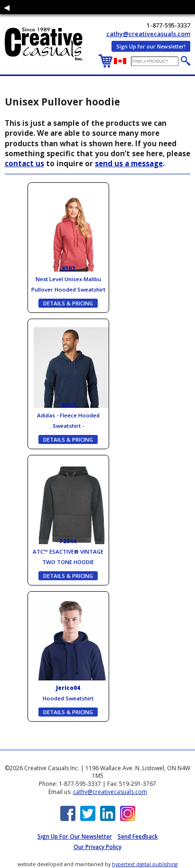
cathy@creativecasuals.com (148, 34)
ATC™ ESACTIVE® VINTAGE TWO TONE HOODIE (68, 552)
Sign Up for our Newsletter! (151, 46)
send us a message (129, 163)
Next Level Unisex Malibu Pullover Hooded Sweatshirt (68, 279)
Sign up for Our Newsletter (75, 836)
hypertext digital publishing (145, 864)
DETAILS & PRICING (68, 303)
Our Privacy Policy (97, 847)
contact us (24, 163)
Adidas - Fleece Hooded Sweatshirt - (68, 415)
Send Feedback (138, 836)
